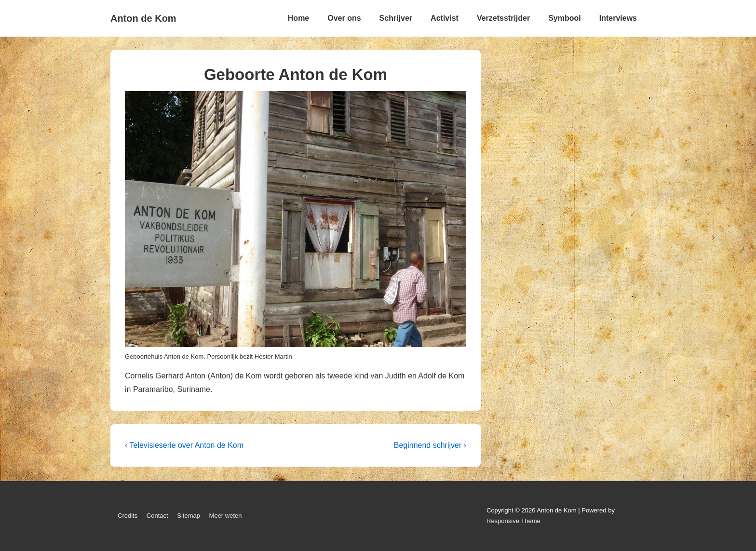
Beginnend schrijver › (430, 445)
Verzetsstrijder (503, 18)
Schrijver (396, 18)
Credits (128, 516)
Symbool (565, 18)
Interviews (618, 18)
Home (298, 18)
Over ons (344, 18)
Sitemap (189, 516)
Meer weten (226, 516)
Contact (157, 516)
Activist (445, 18)
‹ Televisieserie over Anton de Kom (184, 445)
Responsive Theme (513, 521)
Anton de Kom (143, 18)
